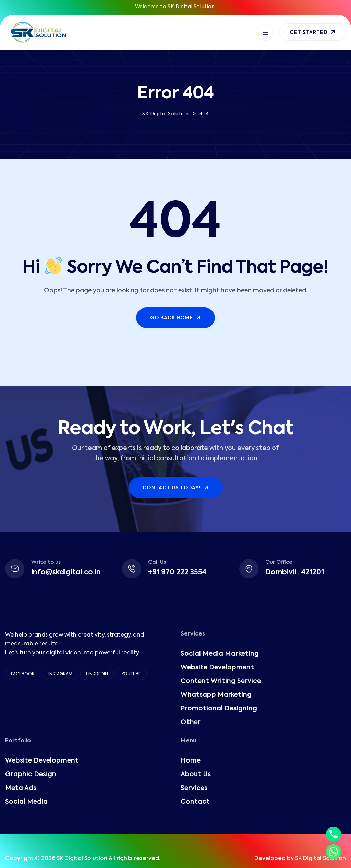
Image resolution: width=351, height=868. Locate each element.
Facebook (23, 674)
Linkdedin (97, 674)
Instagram (60, 674)
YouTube (131, 674)
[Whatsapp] (334, 852)
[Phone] (334, 834)
